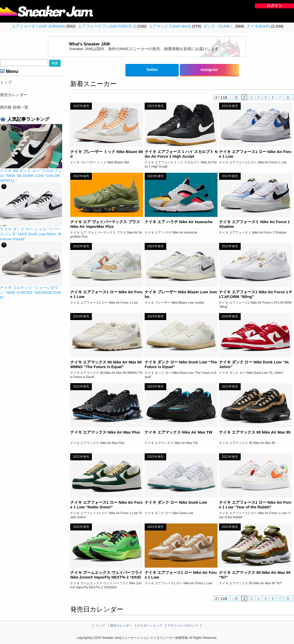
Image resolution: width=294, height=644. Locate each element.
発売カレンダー (14, 95)
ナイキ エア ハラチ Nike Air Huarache (179, 222)
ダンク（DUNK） (219, 26)
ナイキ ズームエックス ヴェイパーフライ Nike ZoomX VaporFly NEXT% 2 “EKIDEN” (106, 577)
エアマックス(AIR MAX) (170, 26)
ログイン (274, 6)
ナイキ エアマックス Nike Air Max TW (178, 432)
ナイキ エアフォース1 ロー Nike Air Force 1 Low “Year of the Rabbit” (255, 505)
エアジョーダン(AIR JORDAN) (39, 26)
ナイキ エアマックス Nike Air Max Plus (105, 432)
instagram (209, 70)
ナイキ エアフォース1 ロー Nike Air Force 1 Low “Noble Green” (107, 505)
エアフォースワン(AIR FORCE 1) (107, 26)
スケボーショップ (150, 626)
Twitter (152, 70)
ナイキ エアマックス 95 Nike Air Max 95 (255, 432)
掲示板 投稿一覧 (14, 107)
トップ (6, 82)
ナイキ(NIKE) (258, 26)
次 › (289, 97)
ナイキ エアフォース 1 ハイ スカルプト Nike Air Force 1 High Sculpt (181, 154)
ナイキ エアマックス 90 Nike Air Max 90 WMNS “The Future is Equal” (106, 364)
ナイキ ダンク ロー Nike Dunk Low (176, 502)
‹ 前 (235, 97)
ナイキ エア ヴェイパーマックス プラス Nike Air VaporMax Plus (105, 224)
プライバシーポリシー (183, 626)
